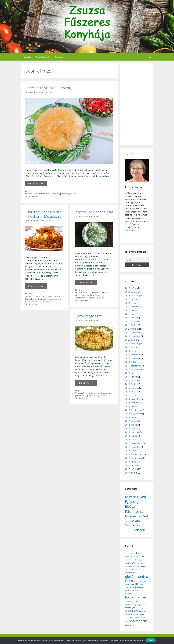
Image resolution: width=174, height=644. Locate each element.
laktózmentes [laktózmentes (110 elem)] (136, 597)
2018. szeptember (134, 410)
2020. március (132, 344)
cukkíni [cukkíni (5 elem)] (136, 560)
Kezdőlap (27, 57)
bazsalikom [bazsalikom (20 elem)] (131, 556)
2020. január (131, 351)
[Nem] (171, 640)
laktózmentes (96, 295)
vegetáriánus (48, 302)
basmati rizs (33, 194)
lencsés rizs (36, 299)
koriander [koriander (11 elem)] (139, 587)
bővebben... (131, 230)
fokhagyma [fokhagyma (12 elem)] (143, 566)
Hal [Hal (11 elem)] (142, 512)
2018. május (131, 425)
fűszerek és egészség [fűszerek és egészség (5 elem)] (138, 570)
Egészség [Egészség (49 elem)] (132, 502)
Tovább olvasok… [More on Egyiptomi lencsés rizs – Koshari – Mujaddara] (36, 286)
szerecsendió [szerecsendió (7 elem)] (140, 614)
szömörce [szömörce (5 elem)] (137, 618)
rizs (74, 194)
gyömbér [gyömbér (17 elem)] (129, 581)
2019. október (132, 362)
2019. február (132, 391)
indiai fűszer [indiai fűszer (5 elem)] (138, 581)
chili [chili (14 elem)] (142, 557)
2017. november (133, 447)
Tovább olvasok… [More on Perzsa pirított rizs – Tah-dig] (36, 183)
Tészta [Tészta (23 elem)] (129, 530)
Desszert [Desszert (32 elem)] (131, 497)
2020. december (133, 332)
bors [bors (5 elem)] (139, 557)
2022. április (131, 292)
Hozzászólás (33, 196)
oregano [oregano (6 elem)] (136, 605)
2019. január (131, 395)
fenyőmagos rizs (104, 393)
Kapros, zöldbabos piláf (94, 212)
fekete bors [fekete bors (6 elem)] (141, 563)
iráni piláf (104, 292)
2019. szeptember (134, 366)
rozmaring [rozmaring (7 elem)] (140, 608)
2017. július (131, 462)
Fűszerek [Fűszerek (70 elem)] (132, 512)
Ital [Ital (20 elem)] (138, 516)
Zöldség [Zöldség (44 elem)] (139, 530)
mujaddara (46, 299)
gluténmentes (44, 194)
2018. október (132, 406)
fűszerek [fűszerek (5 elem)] (128, 570)
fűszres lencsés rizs (47, 296)
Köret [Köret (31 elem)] (144, 516)
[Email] (137, 260)
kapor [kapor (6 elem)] (142, 584)
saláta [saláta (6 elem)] (144, 611)
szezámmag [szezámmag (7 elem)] (129, 618)
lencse (28, 299)
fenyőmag (93, 393)
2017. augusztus (133, 458)
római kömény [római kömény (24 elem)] (133, 611)
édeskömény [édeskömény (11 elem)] (130, 625)
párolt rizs (91, 396)
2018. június (131, 421)
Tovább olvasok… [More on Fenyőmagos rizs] (86, 383)
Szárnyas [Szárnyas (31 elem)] (131, 525)
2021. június (131, 318)
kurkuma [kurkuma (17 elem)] (140, 590)
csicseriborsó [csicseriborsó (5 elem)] (129, 560)
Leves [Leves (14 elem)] (128, 521)
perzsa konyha (66, 194)
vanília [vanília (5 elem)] (127, 622)
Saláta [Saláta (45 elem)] (135, 521)
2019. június (131, 377)
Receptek (61, 57)
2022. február (132, 299)
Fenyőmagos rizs (89, 316)
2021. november (133, 307)
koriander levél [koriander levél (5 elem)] (130, 590)
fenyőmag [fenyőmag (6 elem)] (128, 566)
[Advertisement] (137, 104)
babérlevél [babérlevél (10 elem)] (129, 553)
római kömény (37, 302)
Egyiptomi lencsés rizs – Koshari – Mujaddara (43, 214)
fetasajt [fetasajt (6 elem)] (135, 566)
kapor (87, 295)
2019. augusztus (133, 369)
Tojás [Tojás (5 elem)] (139, 526)
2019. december (133, 355)
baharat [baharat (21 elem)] (138, 553)
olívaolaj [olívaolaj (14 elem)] (129, 605)
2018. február (132, 436)
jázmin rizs (55, 194)
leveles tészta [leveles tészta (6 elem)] (130, 602)
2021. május (131, 321)
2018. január (131, 440)
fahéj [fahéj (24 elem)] (133, 563)
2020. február (132, 347)
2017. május (131, 469)
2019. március (132, 388)
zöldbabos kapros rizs (96, 298)
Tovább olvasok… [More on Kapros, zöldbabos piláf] (86, 282)
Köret (30, 191)
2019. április (131, 384)
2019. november (133, 358)
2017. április (131, 473)
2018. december (133, 399)
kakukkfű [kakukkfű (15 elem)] (135, 584)
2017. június (131, 465)
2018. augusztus (133, 414)
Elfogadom (151, 640)
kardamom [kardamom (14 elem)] (130, 587)
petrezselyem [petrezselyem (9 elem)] (130, 608)
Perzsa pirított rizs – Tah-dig (48, 88)
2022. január (131, 303)
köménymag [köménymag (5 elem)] (129, 594)
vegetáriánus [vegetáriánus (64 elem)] (138, 621)
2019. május (131, 380)
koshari (58, 296)
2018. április (131, 428)
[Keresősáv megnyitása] (150, 57)
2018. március (132, 432)
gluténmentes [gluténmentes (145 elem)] (137, 576)
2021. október (132, 310)
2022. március (132, 295)
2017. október (132, 451)
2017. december (133, 443)
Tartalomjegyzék (43, 57)
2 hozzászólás (83, 398)
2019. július (131, 373)
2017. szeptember (134, 454)
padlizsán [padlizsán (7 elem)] (143, 605)
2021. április (131, 325)
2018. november (133, 403)
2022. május (131, 288)
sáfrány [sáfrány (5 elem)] (143, 618)
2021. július (131, 314)
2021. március (132, 329)
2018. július (131, 417)
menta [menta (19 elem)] (138, 601)
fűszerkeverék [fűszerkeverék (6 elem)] (130, 573)
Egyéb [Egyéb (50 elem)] (141, 497)
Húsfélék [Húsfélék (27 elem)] (131, 516)
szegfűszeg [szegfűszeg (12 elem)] (130, 614)
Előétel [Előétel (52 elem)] (130, 506)
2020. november (133, 336)
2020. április (131, 340)
